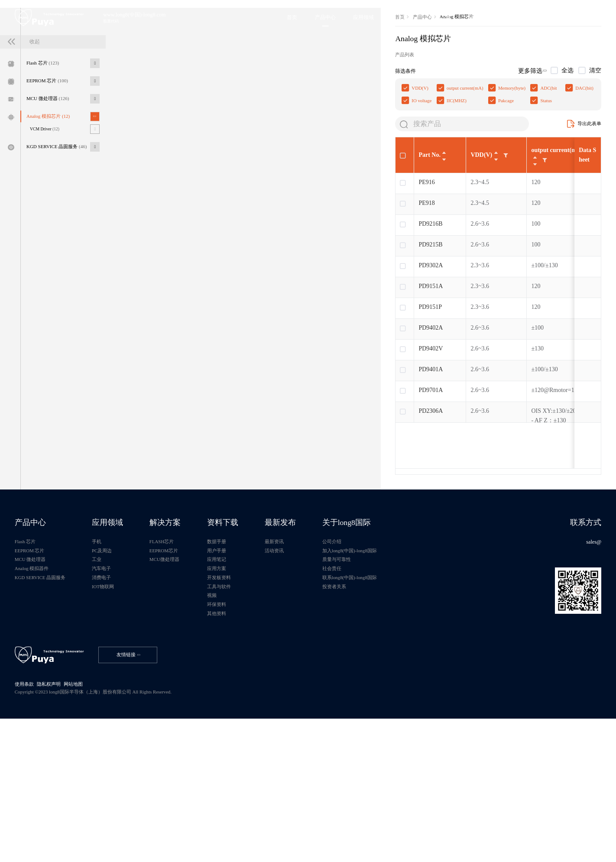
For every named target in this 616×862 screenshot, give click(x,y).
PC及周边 (115, 666)
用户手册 (245, 666)
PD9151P (173, 410)
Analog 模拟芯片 (55, 188)
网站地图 (81, 822)
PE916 (170, 286)
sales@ (590, 655)
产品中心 (167, 107)
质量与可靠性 (380, 677)
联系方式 (582, 633)
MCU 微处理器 (54, 168)
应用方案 (245, 687)
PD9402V (174, 452)
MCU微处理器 (186, 677)
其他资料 (245, 741)
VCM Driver (51, 202)
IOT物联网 (117, 709)
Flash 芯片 (49, 127)
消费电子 (115, 698)
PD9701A (174, 494)
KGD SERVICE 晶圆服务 (64, 222)
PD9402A (174, 431)
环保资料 (245, 730)
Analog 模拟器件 (36, 687)
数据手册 (245, 655)
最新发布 (317, 633)
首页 (143, 107)
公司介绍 (375, 655)
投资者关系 (377, 709)
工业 (110, 677)
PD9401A (174, 473)
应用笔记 (245, 677)
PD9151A (174, 390)
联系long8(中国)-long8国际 (395, 698)
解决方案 (187, 633)
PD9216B (173, 327)
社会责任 (375, 687)
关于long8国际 (392, 633)
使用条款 (27, 822)
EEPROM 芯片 (54, 148)
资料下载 (252, 633)
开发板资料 (247, 698)
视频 (240, 719)
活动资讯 (310, 666)
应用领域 (122, 633)
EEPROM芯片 (185, 666)
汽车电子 (115, 687)
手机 (110, 655)
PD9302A (174, 369)
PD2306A (174, 514)
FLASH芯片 (183, 655)
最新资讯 (310, 655)
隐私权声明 (54, 822)
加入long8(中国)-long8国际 (395, 666)
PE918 (170, 306)
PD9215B (173, 348)
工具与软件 (247, 709)
